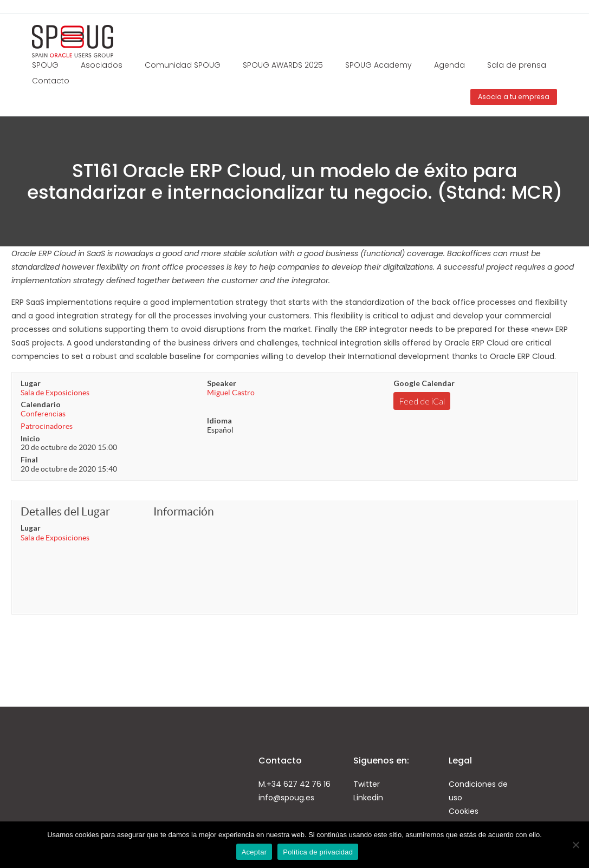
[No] (575, 845)
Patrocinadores (47, 426)
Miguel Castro (231, 393)
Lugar (31, 383)
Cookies (464, 811)
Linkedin (368, 798)
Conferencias (43, 414)
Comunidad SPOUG (183, 65)
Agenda (449, 65)
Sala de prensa (517, 65)
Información (184, 511)
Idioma (219, 420)
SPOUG (45, 65)
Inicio (30, 438)
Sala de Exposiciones (55, 393)
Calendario (41, 404)
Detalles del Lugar (65, 511)
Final (29, 459)
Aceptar (254, 852)
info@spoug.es (286, 798)
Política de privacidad (318, 852)
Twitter (367, 784)
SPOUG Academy (378, 65)
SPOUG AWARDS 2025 (283, 65)
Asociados (102, 65)
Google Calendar (424, 383)
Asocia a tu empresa (514, 97)
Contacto (51, 81)
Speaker (222, 383)
